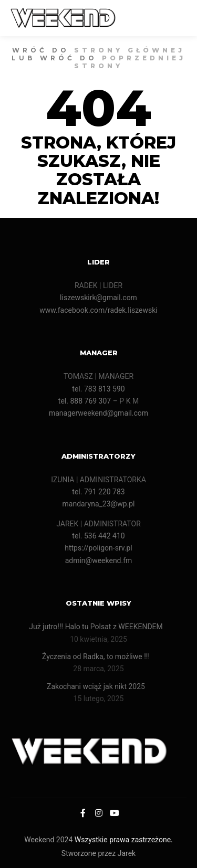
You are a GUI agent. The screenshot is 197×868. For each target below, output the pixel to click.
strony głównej (129, 50)
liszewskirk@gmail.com (98, 298)
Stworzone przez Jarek (98, 853)
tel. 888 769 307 (85, 401)
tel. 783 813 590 (98, 389)
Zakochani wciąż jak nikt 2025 (96, 686)
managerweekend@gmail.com (98, 413)
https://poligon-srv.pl (98, 548)
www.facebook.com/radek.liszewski (98, 310)
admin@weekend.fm (99, 560)
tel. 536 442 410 (98, 536)
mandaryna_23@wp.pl (99, 504)
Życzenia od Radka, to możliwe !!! (96, 657)
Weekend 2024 (48, 840)
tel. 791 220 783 (98, 492)
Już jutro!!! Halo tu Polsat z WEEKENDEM (96, 627)
